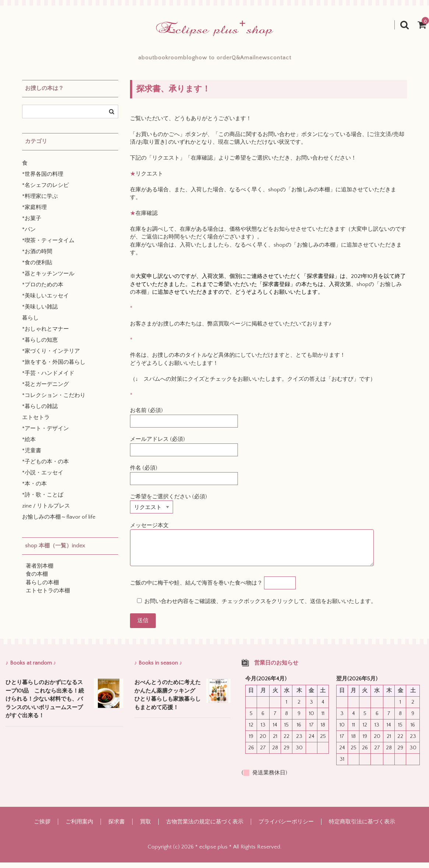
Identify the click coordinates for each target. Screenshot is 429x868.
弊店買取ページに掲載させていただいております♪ (270, 329)
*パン (29, 235)
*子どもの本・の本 (45, 467)
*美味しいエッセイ (45, 301)
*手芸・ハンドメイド (48, 379)
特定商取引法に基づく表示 (362, 827)
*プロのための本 (43, 290)
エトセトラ (36, 423)
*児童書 (32, 456)
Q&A (254, 61)
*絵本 (29, 445)
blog (173, 61)
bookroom (136, 61)
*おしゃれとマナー (45, 334)
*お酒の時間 (37, 257)
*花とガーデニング (45, 390)
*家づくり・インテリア (51, 357)
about (96, 61)
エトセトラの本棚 (48, 596)
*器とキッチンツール (48, 279)
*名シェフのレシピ (45, 191)
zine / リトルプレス (46, 511)
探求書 (117, 827)
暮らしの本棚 (42, 588)
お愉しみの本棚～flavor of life (59, 522)
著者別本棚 (40, 571)
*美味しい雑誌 (40, 312)
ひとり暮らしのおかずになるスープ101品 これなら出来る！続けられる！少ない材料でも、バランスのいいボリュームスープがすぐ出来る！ (45, 705)
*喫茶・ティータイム (48, 246)
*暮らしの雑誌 (40, 412)
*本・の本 (34, 489)
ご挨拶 (42, 827)
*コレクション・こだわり (54, 401)
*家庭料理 (34, 213)
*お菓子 (32, 224)
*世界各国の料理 (43, 180)
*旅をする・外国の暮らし (54, 368)
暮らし (30, 323)
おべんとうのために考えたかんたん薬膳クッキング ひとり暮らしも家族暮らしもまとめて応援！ (168, 700)
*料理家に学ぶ (40, 202)
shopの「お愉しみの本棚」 (302, 195)
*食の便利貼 (37, 268)
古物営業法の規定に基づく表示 (205, 827)
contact (330, 61)
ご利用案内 (79, 827)
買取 (145, 827)
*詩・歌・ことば (43, 500)
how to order (213, 61)
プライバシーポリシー (286, 827)
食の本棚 (37, 580)
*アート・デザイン (45, 434)
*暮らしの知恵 (40, 346)
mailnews (290, 61)
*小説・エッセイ (43, 478)
